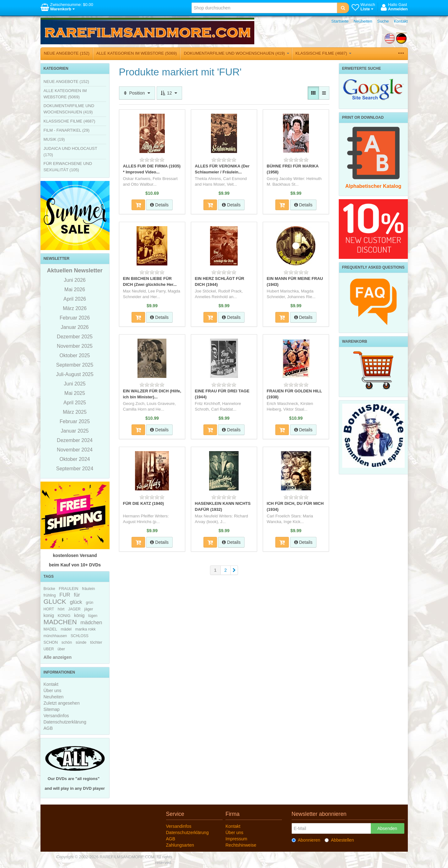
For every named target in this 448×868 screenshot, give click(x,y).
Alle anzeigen (58, 657)
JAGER (74, 609)
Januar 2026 (75, 327)
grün (89, 603)
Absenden (387, 828)
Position (137, 93)
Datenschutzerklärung (65, 722)
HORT (49, 609)
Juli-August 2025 (75, 374)
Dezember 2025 (75, 337)
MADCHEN (60, 622)
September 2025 (75, 365)
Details (159, 205)
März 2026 (75, 308)
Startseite (340, 21)
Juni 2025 (75, 384)
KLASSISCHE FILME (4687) (323, 53)
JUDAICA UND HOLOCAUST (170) (70, 152)
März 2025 (75, 412)
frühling (50, 595)
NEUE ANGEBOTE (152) (67, 53)
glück (76, 602)
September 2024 (75, 469)
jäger (89, 609)
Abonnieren (306, 840)
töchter (96, 642)
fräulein (88, 589)
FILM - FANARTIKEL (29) (67, 130)
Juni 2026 (75, 280)
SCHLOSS (80, 636)
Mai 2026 (75, 289)
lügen (93, 616)
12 (169, 93)
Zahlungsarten (180, 845)
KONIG (64, 616)
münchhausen (55, 636)
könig (79, 615)
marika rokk (86, 629)
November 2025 (75, 346)
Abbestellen (339, 840)
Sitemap (52, 709)
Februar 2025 (75, 421)
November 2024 (75, 450)
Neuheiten (363, 21)
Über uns (53, 691)
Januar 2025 (75, 431)
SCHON (51, 642)
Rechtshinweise (241, 845)
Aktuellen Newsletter (75, 270)
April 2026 (75, 299)
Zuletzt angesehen (62, 703)
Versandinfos (56, 716)
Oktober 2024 (75, 459)
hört (61, 609)
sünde (81, 642)
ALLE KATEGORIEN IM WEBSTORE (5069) (137, 53)
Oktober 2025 (75, 355)
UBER (49, 649)
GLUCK (55, 601)
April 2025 (75, 403)
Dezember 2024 (75, 440)
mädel (66, 629)
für (77, 595)
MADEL (50, 629)
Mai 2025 (75, 393)
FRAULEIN (68, 589)
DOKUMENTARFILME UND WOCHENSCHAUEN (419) (236, 53)
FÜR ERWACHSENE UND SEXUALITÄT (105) (68, 167)
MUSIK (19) (54, 139)
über (61, 649)
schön (67, 642)
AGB (48, 728)
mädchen (91, 622)
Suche (383, 21)
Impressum (236, 839)
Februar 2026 (75, 318)
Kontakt (401, 21)
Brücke (49, 589)
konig (49, 615)
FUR (65, 595)
